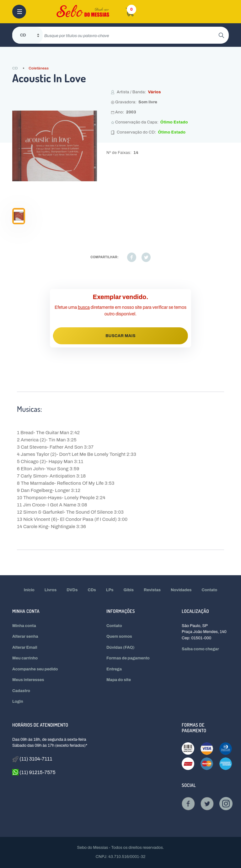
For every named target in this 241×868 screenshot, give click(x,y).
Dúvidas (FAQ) (120, 647)
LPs (110, 590)
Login (18, 701)
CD (15, 68)
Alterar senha (25, 636)
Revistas (152, 590)
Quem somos (119, 636)
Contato (210, 590)
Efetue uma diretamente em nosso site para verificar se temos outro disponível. (120, 311)
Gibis (129, 590)
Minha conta (24, 626)
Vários (154, 92)
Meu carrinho (25, 658)
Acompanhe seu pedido (35, 669)
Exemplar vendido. (121, 297)
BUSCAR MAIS (120, 336)
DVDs (72, 590)
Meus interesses (28, 680)
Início (29, 590)
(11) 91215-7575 (34, 772)
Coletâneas (39, 68)
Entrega (114, 669)
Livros (51, 590)
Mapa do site (119, 680)
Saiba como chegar (200, 649)
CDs (92, 590)
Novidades (181, 590)
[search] (131, 35)
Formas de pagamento (128, 658)
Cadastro (21, 691)
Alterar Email (25, 647)
